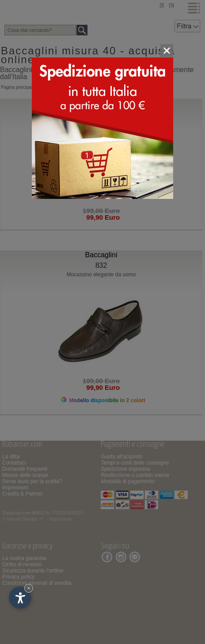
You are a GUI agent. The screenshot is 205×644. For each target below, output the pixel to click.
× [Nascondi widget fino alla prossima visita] (29, 588)
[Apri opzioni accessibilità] (20, 598)
